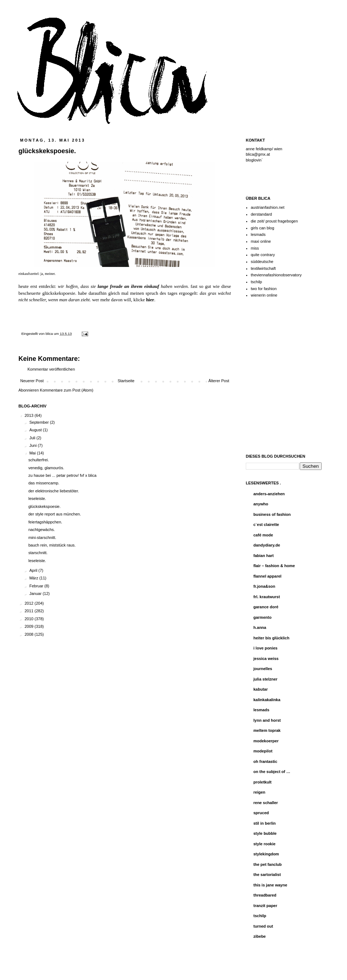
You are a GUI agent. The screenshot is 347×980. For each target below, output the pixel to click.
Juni (33, 445)
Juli (33, 438)
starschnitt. (38, 553)
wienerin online (264, 295)
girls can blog (263, 228)
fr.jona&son (264, 586)
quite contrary (263, 255)
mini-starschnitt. (42, 538)
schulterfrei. (38, 460)
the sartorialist (267, 875)
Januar (36, 593)
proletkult (262, 782)
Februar (37, 586)
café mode (263, 535)
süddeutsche (262, 262)
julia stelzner (265, 679)
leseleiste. (37, 498)
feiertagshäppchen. (45, 522)
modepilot (263, 751)
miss (255, 248)
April (34, 570)
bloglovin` (254, 160)
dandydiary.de (267, 545)
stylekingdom (266, 854)
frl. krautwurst (267, 597)
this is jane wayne (270, 885)
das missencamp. (44, 483)
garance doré (266, 607)
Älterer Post (219, 381)
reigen (259, 792)
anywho (261, 504)
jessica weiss (266, 659)
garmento (262, 617)
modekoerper (266, 741)
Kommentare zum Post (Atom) (67, 390)
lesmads (258, 234)
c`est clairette (266, 524)
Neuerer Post (32, 381)
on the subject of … (272, 772)
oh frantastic (265, 761)
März (34, 578)
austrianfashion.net (268, 207)
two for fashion (264, 289)
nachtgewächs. (41, 530)
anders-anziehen (269, 494)
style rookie (264, 844)
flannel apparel (267, 576)
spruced (261, 813)
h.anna (260, 627)
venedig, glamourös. (46, 468)
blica (50, 334)
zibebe (260, 936)
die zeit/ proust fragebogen (274, 221)
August (36, 430)
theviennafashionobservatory (276, 275)
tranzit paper (265, 906)
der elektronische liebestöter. (53, 491)
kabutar (261, 689)
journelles (263, 669)
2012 (30, 603)
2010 (30, 619)
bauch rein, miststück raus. (52, 545)
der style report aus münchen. (55, 514)
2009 (30, 626)
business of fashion (272, 514)
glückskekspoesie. (44, 506)
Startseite (126, 381)
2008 (30, 634)
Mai (33, 453)
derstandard (262, 214)
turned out (263, 926)
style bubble (265, 833)
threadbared (265, 895)
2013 (30, 415)
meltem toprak (267, 730)
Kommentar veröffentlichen (51, 369)
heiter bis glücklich (271, 638)
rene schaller (266, 803)
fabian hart (264, 556)
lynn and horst (267, 720)
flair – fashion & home (274, 566)
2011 (30, 611)
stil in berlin (265, 823)
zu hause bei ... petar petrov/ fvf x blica (62, 475)
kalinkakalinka (267, 700)
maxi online (261, 241)
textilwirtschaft (263, 268)
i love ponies (265, 648)
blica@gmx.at (258, 154)
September (40, 422)
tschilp (256, 282)
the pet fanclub (267, 864)
